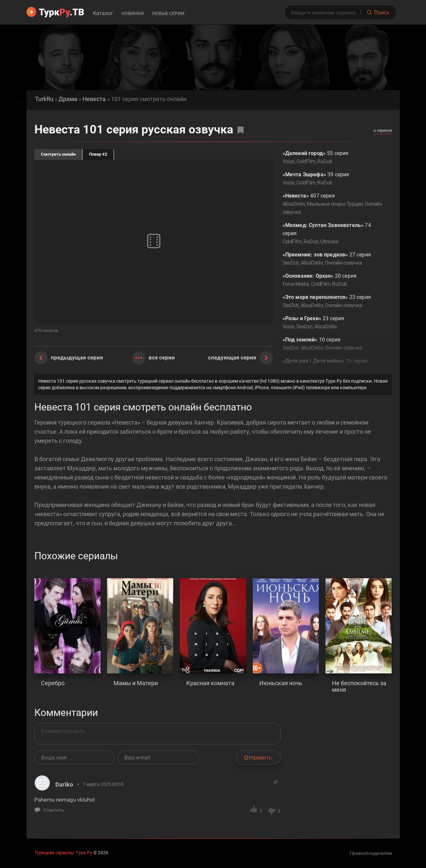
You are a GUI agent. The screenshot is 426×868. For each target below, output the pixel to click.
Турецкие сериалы (54, 853)
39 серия (332, 179)
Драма (68, 99)
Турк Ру (84, 853)
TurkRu (44, 99)
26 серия (332, 370)
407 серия (332, 204)
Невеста (94, 99)
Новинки (133, 13)
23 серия (332, 302)
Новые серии (168, 13)
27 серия (332, 259)
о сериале (383, 130)
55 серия (332, 158)
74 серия (332, 234)
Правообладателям (371, 853)
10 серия (332, 344)
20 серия (332, 280)
